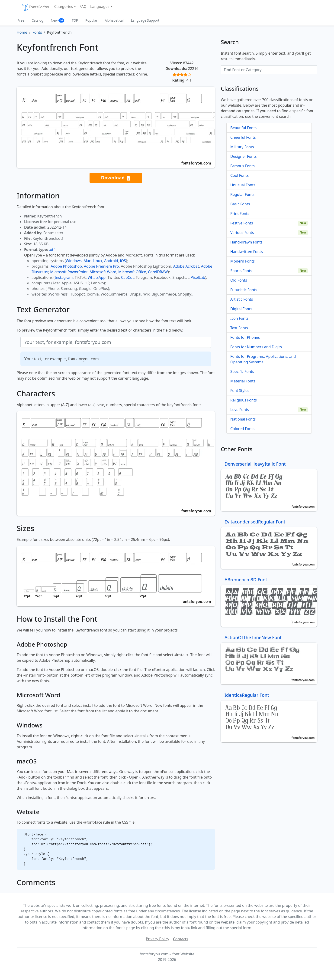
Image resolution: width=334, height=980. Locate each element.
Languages (100, 7)
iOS (123, 261)
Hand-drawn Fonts (246, 242)
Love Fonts (240, 410)
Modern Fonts (242, 261)
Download (116, 178)
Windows (74, 261)
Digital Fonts (241, 309)
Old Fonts (239, 280)
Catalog (38, 20)
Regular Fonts (242, 194)
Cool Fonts (239, 175)
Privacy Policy (158, 939)
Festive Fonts (242, 223)
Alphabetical (114, 20)
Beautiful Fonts (243, 128)
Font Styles (240, 391)
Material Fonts (243, 381)
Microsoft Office (132, 272)
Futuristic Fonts (244, 290)
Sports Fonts (241, 271)
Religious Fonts (244, 400)
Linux (98, 261)
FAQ (83, 7)
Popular (91, 20)
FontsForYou (36, 7)
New (58, 20)
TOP (75, 20)
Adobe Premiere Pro (101, 266)
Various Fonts (242, 233)
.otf (52, 250)
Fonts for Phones (245, 337)
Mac (87, 261)
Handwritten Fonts (247, 252)
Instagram (64, 277)
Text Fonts (239, 328)
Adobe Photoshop (66, 266)
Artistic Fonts (242, 299)
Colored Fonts (242, 429)
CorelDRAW (158, 272)
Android (111, 261)
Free (21, 20)
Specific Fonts (242, 372)
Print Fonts (240, 214)
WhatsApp (97, 277)
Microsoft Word (103, 272)
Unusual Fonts (243, 185)
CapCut (127, 277)
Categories (64, 7)
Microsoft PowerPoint (69, 272)
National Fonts (243, 419)
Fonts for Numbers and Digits (256, 347)
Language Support (145, 20)
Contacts (181, 939)
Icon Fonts (239, 318)
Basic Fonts (240, 204)
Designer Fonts (243, 156)
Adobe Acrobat (186, 266)
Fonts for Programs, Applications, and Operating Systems (263, 359)
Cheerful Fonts (243, 137)
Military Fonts (242, 147)
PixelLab (198, 277)
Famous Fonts (242, 166)
